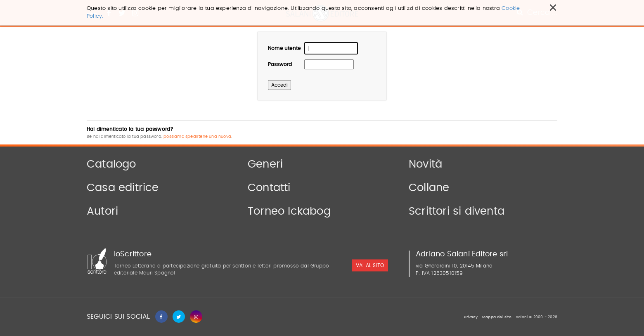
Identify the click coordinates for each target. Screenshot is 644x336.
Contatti (269, 188)
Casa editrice (123, 188)
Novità (425, 164)
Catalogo (111, 164)
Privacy (471, 317)
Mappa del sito (497, 317)
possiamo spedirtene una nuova (197, 137)
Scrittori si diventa (457, 211)
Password (280, 64)
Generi (265, 164)
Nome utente (284, 48)
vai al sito (370, 266)
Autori (102, 211)
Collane (429, 188)
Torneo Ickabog (289, 211)
